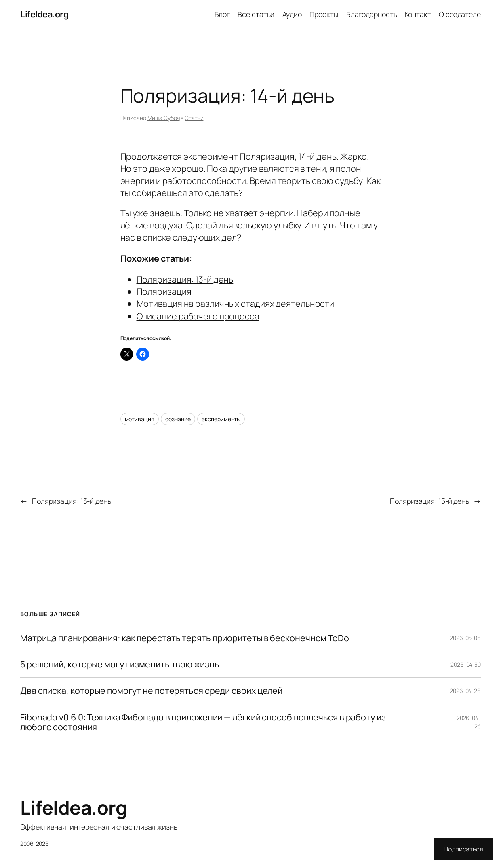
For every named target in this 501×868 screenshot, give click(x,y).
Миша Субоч (164, 118)
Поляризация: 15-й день (429, 501)
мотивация (140, 419)
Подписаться (463, 849)
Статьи (194, 118)
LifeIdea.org (44, 14)
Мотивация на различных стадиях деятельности (236, 303)
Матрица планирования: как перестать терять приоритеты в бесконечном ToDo (185, 638)
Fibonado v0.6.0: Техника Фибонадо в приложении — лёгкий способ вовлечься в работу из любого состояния (203, 722)
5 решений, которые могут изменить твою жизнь (120, 664)
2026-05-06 (465, 638)
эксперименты (221, 419)
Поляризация (267, 156)
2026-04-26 (465, 691)
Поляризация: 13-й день (185, 279)
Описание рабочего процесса (198, 316)
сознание (178, 419)
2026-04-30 (466, 664)
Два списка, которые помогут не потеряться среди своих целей (151, 691)
